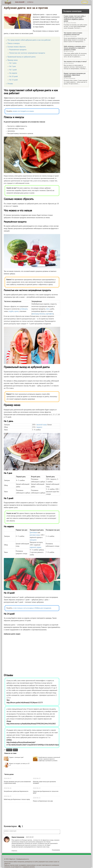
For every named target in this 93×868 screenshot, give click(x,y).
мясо (48, 309)
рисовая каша (35, 535)
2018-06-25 (8, 796)
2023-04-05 (30, 837)
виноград (35, 314)
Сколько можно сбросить (17, 47)
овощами (33, 540)
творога (39, 427)
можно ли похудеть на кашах (23, 111)
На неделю (13, 73)
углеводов (24, 309)
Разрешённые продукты (18, 50)
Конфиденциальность (23, 859)
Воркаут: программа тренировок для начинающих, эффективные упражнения (75, 75)
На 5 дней (13, 70)
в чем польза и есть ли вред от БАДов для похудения (32, 608)
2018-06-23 (37, 779)
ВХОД (85, 2)
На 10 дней (13, 77)
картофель (49, 314)
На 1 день (13, 63)
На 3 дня (12, 66)
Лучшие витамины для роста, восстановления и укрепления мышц (17, 783)
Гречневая (33, 533)
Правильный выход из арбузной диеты (22, 57)
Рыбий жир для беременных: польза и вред (17, 799)
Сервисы (30, 2)
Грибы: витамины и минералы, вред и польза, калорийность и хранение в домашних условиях (75, 48)
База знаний (20, 2)
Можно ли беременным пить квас (43, 801)
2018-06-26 (8, 788)
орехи (16, 311)
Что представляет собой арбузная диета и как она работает (29, 40)
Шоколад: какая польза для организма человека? (44, 783)
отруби (11, 311)
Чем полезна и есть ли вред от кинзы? (75, 62)
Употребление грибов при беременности (16, 791)
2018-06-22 (37, 788)
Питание (9, 750)
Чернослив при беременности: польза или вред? (46, 792)
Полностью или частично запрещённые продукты (27, 53)
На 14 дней (13, 80)
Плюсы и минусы (14, 43)
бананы (42, 314)
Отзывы (10, 84)
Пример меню (13, 60)
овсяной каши (42, 425)
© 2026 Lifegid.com (10, 859)
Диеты (15, 750)
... (81, 28)
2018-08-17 (8, 779)
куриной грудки (36, 547)
